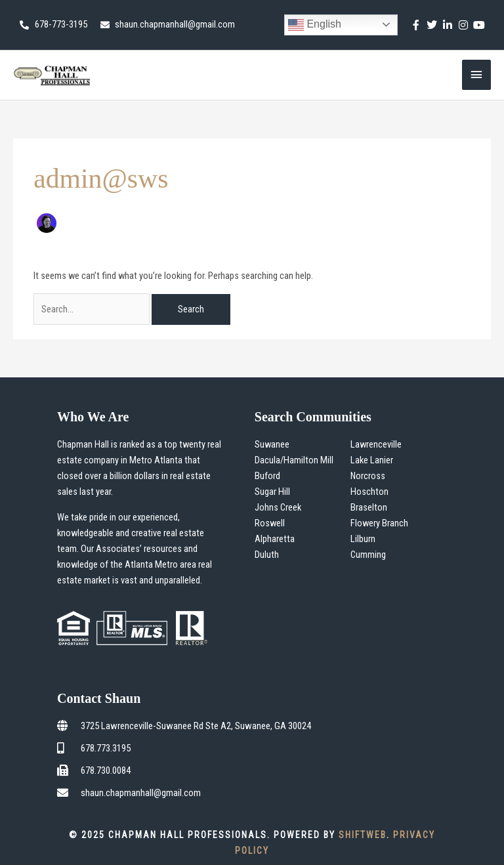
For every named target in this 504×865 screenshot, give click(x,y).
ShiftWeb (363, 835)
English (315, 25)
